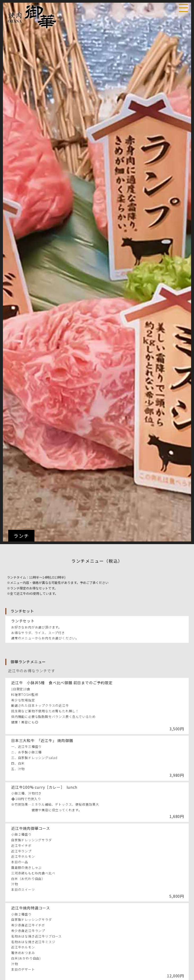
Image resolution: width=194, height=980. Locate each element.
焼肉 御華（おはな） (33, 17)
